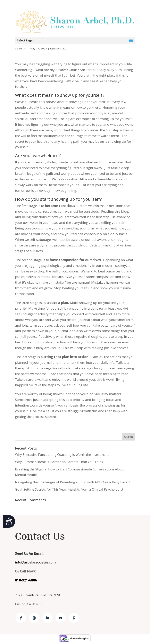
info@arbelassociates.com (35, 562)
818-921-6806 (26, 580)
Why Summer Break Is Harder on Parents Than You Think (59, 462)
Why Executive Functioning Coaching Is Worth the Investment (62, 455)
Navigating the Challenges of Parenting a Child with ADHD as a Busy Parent (73, 482)
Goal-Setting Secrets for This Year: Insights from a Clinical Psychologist (69, 489)
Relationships (58, 48)
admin (23, 48)
